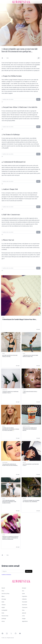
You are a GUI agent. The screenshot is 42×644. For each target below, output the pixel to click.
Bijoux (3, 596)
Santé (23, 594)
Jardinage (4, 619)
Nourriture (24, 605)
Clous (3, 591)
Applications (25, 621)
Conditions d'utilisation (6, 575)
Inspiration (25, 596)
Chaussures (25, 607)
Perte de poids (5, 616)
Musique (24, 588)
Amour (3, 621)
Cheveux (4, 605)
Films (23, 610)
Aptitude (24, 613)
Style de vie (29, 571)
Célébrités (24, 599)
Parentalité (25, 602)
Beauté (3, 588)
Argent (3, 607)
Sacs (8, 58)
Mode (3, 602)
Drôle (3, 613)
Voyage (24, 619)
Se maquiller (4, 610)
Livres (23, 616)
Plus (38, 99)
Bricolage (4, 599)
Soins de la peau (5, 594)
